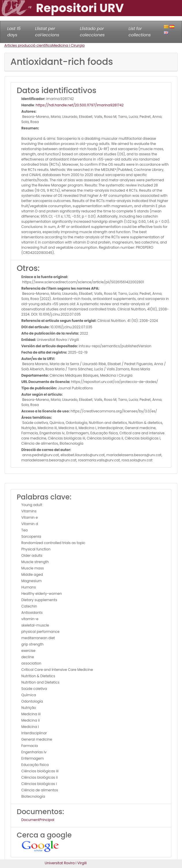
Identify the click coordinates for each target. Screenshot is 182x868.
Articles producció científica (28, 45)
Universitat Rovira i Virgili (66, 863)
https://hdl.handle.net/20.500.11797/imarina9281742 (80, 105)
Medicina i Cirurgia (68, 45)
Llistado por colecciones (92, 32)
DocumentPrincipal (38, 820)
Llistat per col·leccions (47, 32)
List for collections (140, 32)
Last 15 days (14, 32)
